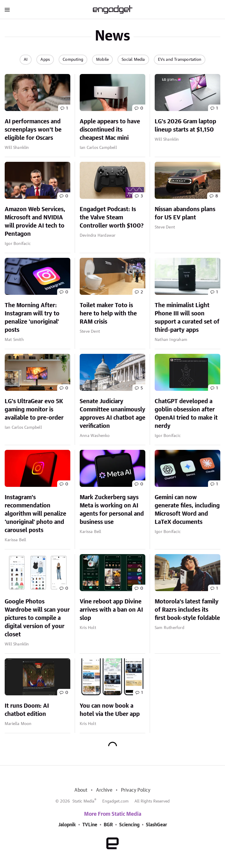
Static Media (83, 801)
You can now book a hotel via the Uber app (110, 710)
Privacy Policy (136, 790)
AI (26, 60)
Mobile (102, 60)
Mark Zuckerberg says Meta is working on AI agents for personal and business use (112, 510)
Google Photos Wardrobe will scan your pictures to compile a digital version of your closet (37, 618)
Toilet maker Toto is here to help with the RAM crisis (108, 314)
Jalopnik (67, 825)
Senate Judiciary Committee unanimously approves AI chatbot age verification (112, 414)
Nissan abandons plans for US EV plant (185, 213)
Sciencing (129, 825)
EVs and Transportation (180, 60)
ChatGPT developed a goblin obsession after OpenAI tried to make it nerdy (186, 414)
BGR (108, 825)
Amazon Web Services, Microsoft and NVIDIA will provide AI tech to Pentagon (35, 222)
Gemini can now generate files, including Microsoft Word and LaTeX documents (187, 510)
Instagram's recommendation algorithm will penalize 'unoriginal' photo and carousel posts (35, 514)
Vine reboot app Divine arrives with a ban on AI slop (111, 610)
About (81, 790)
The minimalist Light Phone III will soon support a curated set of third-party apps (187, 318)
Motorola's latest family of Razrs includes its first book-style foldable (187, 610)
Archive (104, 790)
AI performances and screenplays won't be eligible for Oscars (33, 130)
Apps (45, 60)
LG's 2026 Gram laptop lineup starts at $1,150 (185, 126)
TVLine (90, 825)
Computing (73, 60)
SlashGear (156, 825)
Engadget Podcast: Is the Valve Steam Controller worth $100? (112, 218)
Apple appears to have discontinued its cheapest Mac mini (110, 130)
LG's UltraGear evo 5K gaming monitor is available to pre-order (34, 410)
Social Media (133, 60)
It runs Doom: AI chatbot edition (27, 710)
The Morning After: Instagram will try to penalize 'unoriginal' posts (32, 318)
